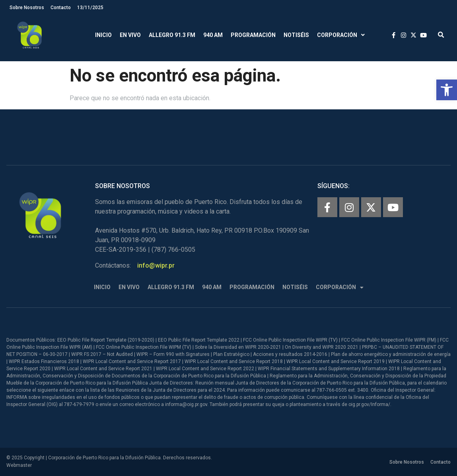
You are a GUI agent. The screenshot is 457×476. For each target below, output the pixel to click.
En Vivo (130, 35)
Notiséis (296, 35)
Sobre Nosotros (27, 8)
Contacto (61, 8)
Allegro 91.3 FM (172, 35)
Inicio (103, 35)
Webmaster (19, 465)
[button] (447, 90)
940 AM (213, 35)
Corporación (341, 35)
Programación (253, 35)
